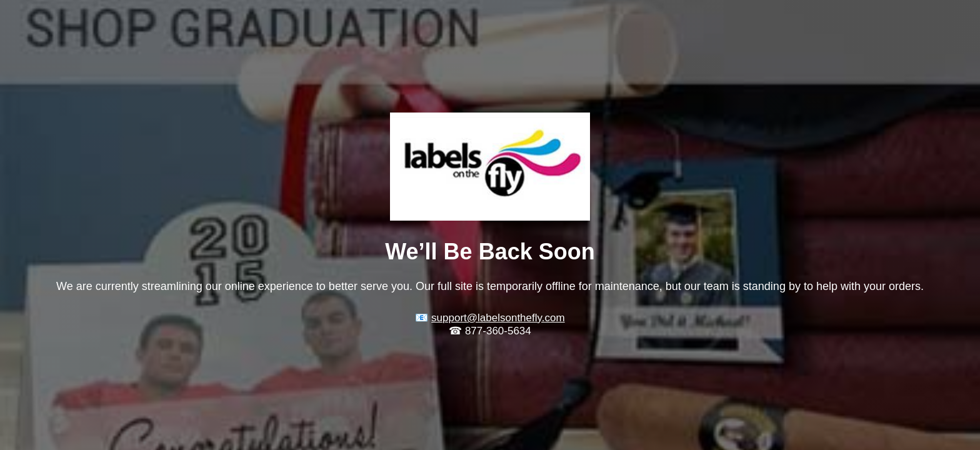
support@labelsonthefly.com (498, 318)
